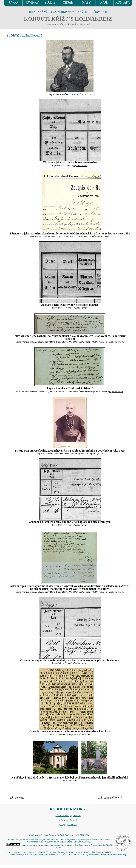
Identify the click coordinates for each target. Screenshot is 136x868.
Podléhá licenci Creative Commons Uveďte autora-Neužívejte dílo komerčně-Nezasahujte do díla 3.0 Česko (59, 846)
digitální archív (80, 166)
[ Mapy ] (73, 820)
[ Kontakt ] (72, 825)
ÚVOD (13, 2)
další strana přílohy (109, 798)
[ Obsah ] (64, 820)
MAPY (86, 2)
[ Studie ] (77, 816)
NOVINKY (32, 2)
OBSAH (68, 2)
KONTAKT (123, 2)
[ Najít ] (63, 825)
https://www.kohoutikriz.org (113, 855)
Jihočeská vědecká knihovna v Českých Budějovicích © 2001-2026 (59, 835)
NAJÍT (104, 2)
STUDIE (50, 2)
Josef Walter (73, 589)
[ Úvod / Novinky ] (63, 816)
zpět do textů (17, 798)
